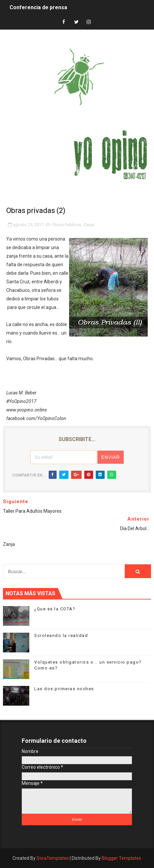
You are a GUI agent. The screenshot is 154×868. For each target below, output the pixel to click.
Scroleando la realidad (61, 635)
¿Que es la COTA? (55, 609)
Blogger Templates (121, 858)
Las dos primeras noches (64, 689)
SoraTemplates (53, 858)
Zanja (89, 225)
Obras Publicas (67, 225)
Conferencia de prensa (38, 7)
